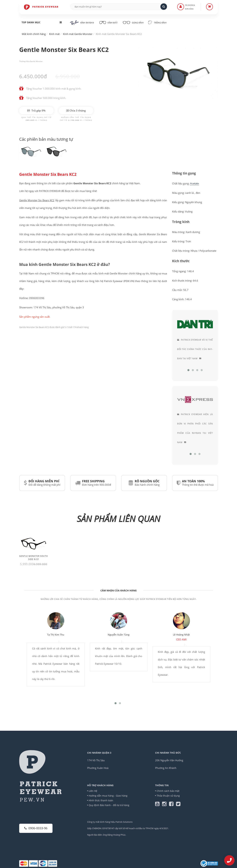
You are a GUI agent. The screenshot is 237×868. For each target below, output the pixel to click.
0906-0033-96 (36, 828)
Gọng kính (133, 22)
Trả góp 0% (36, 110)
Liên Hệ (93, 791)
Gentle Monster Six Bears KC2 (48, 175)
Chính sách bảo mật (168, 791)
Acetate (194, 183)
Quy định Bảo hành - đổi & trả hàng (109, 805)
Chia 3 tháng (76, 110)
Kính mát (108, 22)
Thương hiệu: (25, 61)
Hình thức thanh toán (101, 800)
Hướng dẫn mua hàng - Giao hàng (108, 796)
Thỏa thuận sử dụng (168, 796)
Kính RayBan (82, 23)
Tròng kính (157, 22)
